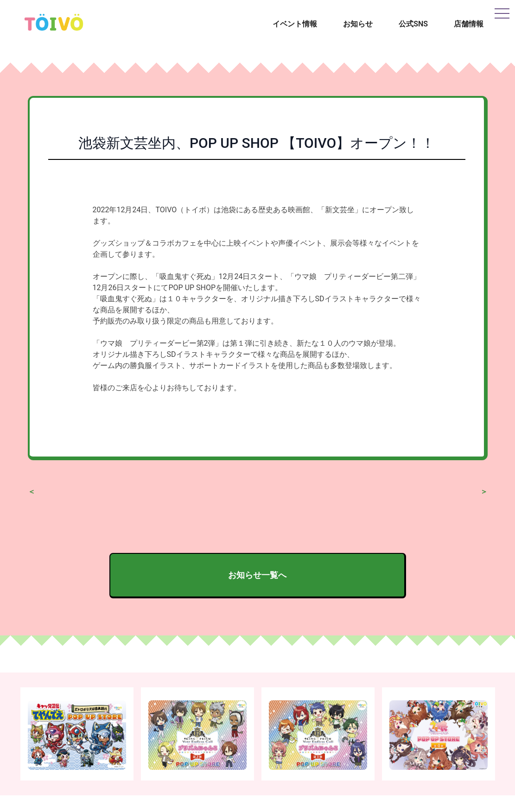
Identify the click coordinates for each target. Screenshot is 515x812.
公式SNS (413, 24)
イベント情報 (295, 24)
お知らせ (358, 24)
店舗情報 (469, 24)
